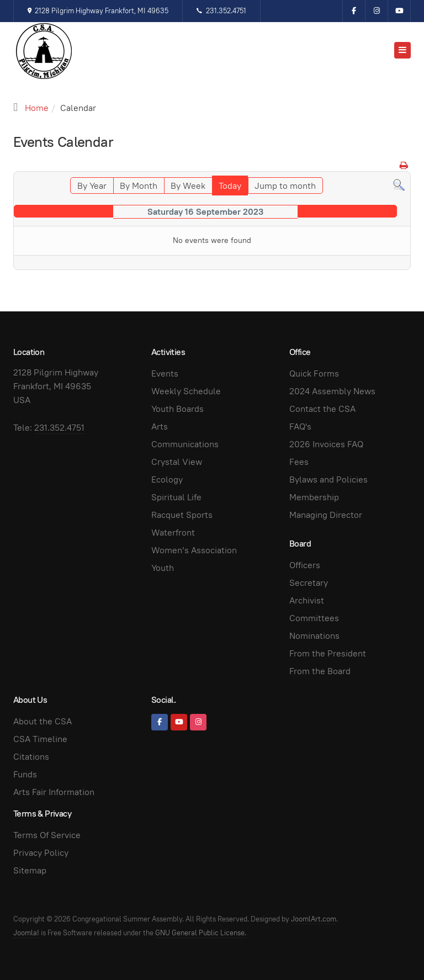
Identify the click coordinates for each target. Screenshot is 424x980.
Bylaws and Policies (328, 480)
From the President (328, 653)
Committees (314, 618)
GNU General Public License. (201, 933)
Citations (31, 757)
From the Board (320, 671)
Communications (185, 444)
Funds (25, 774)
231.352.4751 (221, 11)
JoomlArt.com (314, 919)
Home (37, 108)
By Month (139, 186)
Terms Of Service (47, 835)
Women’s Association (194, 550)
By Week (188, 186)
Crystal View (177, 462)
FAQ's (300, 427)
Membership (314, 497)
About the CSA (43, 721)
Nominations (314, 636)
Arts (160, 427)
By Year (92, 186)
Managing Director (326, 515)
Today (230, 186)
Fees (299, 462)
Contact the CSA (322, 409)
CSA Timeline (40, 739)
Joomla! (26, 933)
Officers (305, 565)
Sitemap (30, 870)
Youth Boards (177, 409)
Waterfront (173, 533)
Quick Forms (314, 374)
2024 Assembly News (332, 391)
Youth (163, 568)
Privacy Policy (41, 853)
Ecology (167, 480)
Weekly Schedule (186, 391)
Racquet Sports (182, 515)
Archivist (307, 600)
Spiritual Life (176, 497)
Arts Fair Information (54, 792)
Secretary (309, 583)
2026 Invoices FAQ (326, 444)
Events (165, 374)
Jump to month (285, 186)
